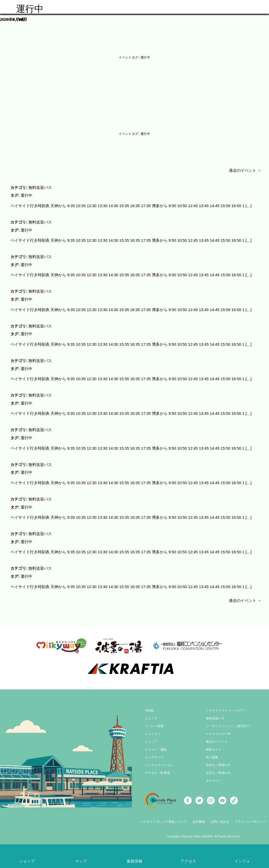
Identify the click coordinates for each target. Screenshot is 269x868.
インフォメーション (159, 762)
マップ (81, 861)
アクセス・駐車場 (157, 770)
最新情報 (134, 861)
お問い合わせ (220, 818)
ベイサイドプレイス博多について (164, 818)
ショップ (151, 738)
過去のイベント (245, 170)
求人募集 (212, 754)
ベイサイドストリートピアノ (226, 707)
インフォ (242, 861)
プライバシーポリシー (250, 818)
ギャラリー (214, 777)
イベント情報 (154, 723)
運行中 (26, 195)
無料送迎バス (40, 187)
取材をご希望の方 (218, 762)
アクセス (188, 861)
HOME (150, 707)
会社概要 (199, 818)
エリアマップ (154, 754)
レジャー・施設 (156, 746)
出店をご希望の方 (218, 770)
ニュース (151, 715)
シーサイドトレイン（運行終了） (229, 723)
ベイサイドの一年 (218, 731)
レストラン (153, 731)
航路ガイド (214, 746)
